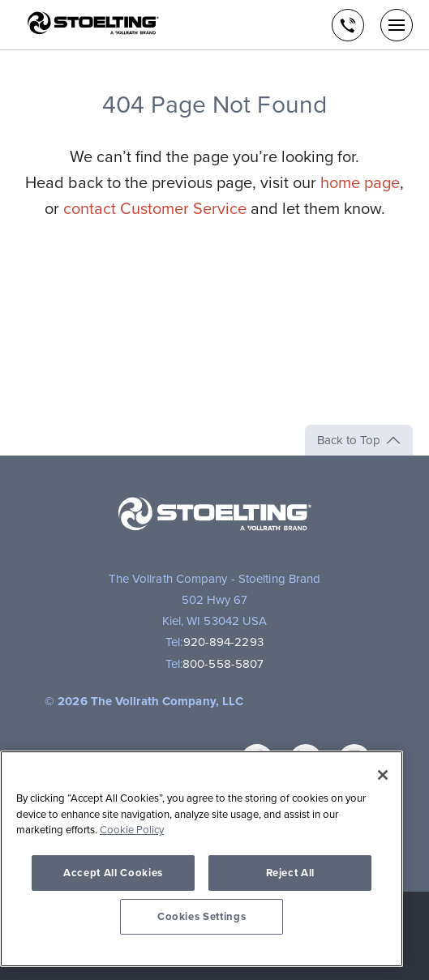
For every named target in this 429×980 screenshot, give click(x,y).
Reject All (291, 873)
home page (360, 183)
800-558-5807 (223, 664)
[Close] (383, 775)
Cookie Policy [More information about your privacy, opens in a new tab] (132, 830)
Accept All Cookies (113, 873)
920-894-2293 (223, 642)
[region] (202, 859)
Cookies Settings (202, 917)
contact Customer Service (155, 209)
